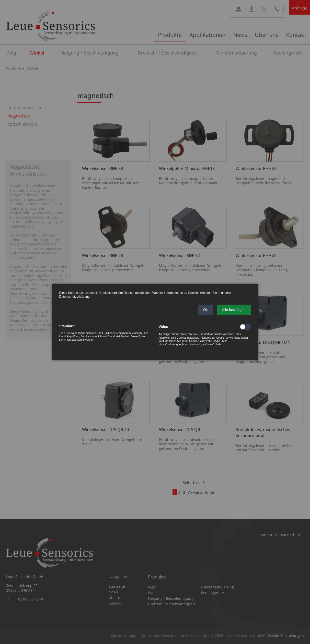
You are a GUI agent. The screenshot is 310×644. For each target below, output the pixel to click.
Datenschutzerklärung (74, 297)
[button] (205, 310)
